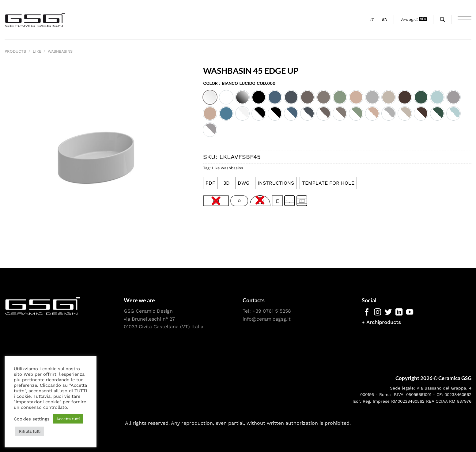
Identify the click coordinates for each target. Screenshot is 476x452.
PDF (210, 183)
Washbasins (60, 51)
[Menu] (465, 20)
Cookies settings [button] (32, 419)
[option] (210, 97)
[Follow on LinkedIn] (399, 313)
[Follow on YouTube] (410, 313)
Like (37, 51)
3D (227, 183)
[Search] (442, 19)
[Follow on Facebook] (367, 313)
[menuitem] (372, 20)
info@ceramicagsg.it (267, 319)
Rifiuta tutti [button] (30, 431)
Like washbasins (228, 168)
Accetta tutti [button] (68, 419)
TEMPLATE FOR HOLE (328, 183)
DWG (244, 183)
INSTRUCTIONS (276, 183)
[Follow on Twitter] (388, 313)
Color (239, 83)
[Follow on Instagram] (378, 313)
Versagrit (409, 19)
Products (15, 51)
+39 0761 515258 (272, 311)
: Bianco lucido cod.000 (246, 83)
